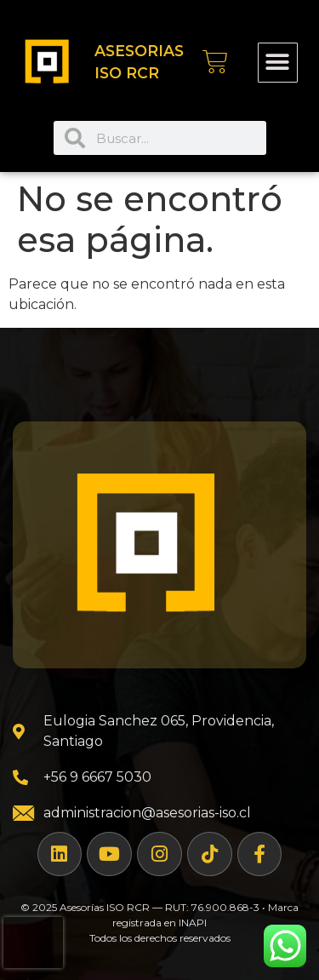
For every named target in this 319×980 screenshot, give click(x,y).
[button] (278, 63)
